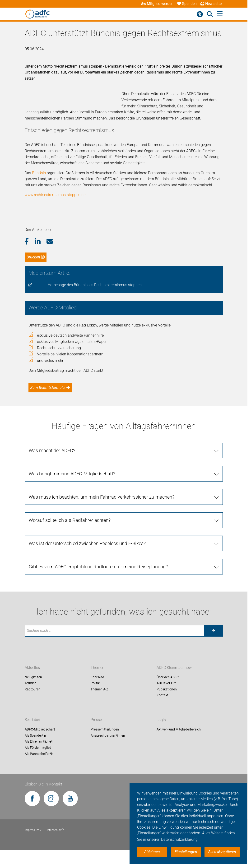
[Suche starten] (213, 649)
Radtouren (33, 707)
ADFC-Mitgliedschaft (40, 748)
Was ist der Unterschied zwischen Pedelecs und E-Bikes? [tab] (87, 562)
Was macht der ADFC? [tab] (52, 469)
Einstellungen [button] (186, 852)
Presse (96, 738)
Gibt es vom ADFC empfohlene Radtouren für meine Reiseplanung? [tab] (98, 585)
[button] (30, 260)
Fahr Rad (97, 695)
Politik (95, 701)
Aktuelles (32, 686)
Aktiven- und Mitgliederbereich (179, 748)
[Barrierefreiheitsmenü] (200, 14)
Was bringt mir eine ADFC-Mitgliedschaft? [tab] (72, 492)
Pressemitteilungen (105, 748)
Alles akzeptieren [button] (222, 852)
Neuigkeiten (33, 695)
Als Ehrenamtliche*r (39, 760)
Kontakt (163, 714)
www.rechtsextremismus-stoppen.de (55, 213)
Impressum (33, 848)
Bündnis (39, 191)
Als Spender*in (35, 754)
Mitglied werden (157, 4)
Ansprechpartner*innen (108, 754)
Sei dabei (32, 738)
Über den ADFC (168, 695)
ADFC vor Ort (166, 701)
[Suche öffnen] (210, 14)
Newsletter (212, 4)
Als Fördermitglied (38, 766)
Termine (30, 701)
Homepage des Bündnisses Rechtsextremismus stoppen (95, 303)
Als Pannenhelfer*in (39, 772)
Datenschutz (55, 848)
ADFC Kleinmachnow (174, 686)
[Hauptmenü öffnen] (220, 14)
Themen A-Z (99, 707)
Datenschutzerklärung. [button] (180, 839)
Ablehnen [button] (152, 852)
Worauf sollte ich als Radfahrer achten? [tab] (70, 538)
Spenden (187, 4)
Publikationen (167, 707)
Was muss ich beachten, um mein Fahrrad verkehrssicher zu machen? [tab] (102, 515)
